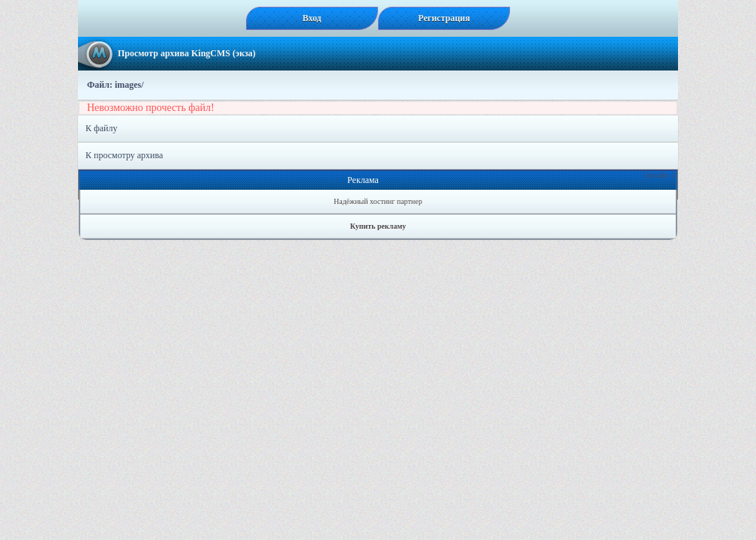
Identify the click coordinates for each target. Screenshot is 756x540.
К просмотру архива (124, 155)
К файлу (102, 128)
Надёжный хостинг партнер (378, 201)
